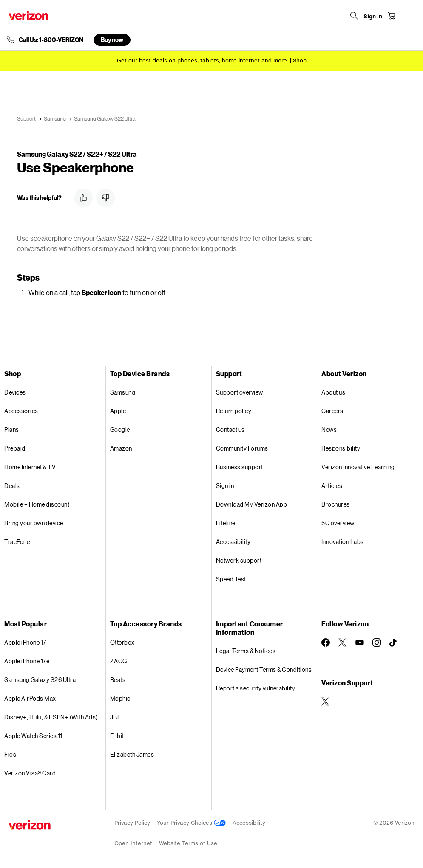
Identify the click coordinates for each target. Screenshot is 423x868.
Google (120, 430)
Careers (332, 411)
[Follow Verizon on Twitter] (343, 643)
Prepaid (15, 448)
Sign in (225, 486)
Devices (15, 392)
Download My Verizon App (252, 504)
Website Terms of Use (188, 843)
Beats (118, 680)
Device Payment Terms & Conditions (264, 669)
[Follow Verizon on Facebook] (326, 643)
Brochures (336, 504)
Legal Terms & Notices (246, 651)
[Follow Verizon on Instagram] (377, 643)
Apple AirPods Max (30, 698)
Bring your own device (34, 523)
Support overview (240, 392)
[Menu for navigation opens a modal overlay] (410, 16)
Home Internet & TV (30, 467)
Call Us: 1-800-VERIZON (51, 40)
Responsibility (341, 448)
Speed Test (231, 579)
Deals (12, 486)
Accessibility (233, 542)
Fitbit (117, 736)
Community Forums (242, 448)
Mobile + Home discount (37, 504)
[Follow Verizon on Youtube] (360, 643)
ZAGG (119, 661)
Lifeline (226, 523)
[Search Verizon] (354, 16)
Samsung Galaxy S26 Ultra (40, 680)
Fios (10, 754)
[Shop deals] (300, 61)
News (329, 430)
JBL (116, 717)
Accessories (21, 411)
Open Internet (133, 843)
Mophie (120, 698)
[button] (83, 198)
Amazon (121, 448)
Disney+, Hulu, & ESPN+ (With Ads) (51, 717)
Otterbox (122, 642)
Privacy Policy (132, 823)
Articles (332, 486)
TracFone (17, 542)
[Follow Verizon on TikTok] (394, 643)
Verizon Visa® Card (30, 773)
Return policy (234, 411)
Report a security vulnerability (256, 688)
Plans (12, 430)
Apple (118, 411)
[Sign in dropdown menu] (373, 17)
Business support (240, 467)
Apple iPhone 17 (25, 642)
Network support (239, 560)
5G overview (338, 523)
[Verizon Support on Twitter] (326, 702)
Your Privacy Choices (191, 823)
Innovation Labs (343, 542)
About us (333, 392)
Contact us (230, 430)
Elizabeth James (132, 754)
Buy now (112, 40)
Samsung (123, 392)
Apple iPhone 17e (27, 661)
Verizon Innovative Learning (358, 467)
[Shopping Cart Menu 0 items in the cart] (392, 16)
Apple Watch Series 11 (33, 736)
